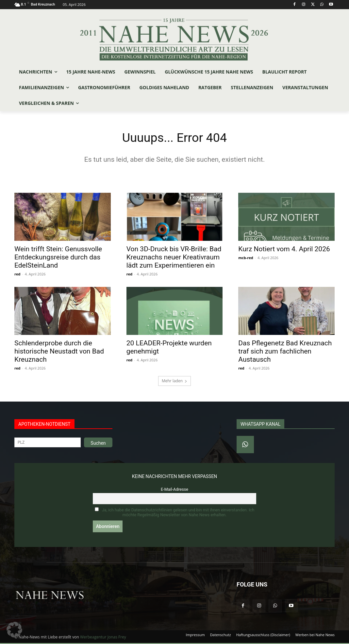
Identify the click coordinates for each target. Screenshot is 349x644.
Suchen (98, 444)
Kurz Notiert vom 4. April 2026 (284, 250)
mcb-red (246, 259)
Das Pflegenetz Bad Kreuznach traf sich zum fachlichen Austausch (285, 353)
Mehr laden (174, 382)
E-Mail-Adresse (174, 490)
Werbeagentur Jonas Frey (103, 638)
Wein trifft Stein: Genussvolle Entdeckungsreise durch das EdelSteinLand (58, 258)
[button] (14, 630)
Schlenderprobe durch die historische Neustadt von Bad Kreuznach (59, 353)
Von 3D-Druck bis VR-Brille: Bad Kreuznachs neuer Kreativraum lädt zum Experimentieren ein (174, 258)
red (17, 275)
